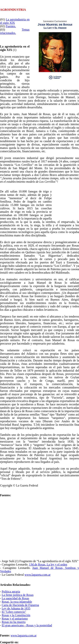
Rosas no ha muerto (14, 622)
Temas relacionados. (15, 31)
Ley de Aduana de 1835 (16, 608)
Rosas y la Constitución (16, 615)
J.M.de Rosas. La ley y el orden (48, 564)
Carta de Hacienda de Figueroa (20, 605)
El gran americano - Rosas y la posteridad (27, 625)
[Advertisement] (65, 203)
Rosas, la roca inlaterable (17, 602)
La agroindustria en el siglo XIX (15, 21)
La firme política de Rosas (18, 595)
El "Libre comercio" (14, 612)
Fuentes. (11, 26)
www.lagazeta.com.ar (38, 575)
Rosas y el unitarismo (15, 619)
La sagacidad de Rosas (15, 598)
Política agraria (11, 592)
